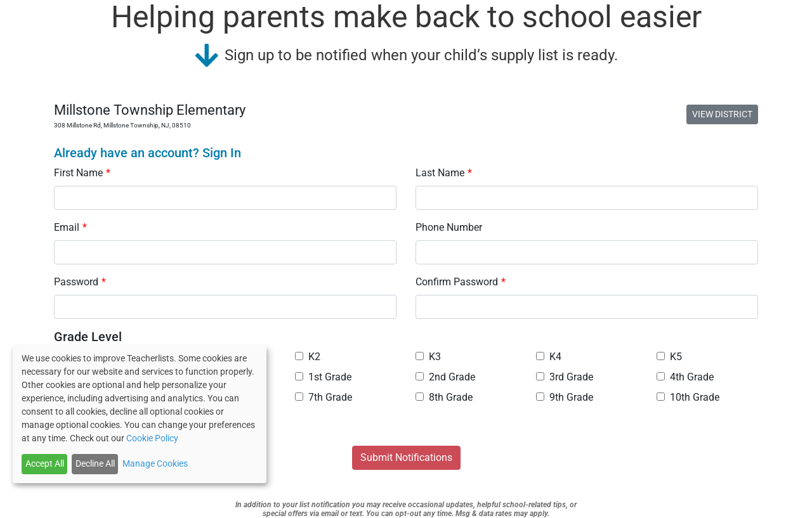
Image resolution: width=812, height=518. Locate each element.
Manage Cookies (155, 463)
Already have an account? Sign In (147, 153)
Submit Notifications (406, 457)
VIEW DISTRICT (722, 114)
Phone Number (449, 227)
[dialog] (140, 414)
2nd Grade (445, 377)
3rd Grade (565, 377)
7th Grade (324, 397)
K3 (428, 357)
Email (70, 227)
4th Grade (685, 377)
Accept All (45, 463)
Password (80, 282)
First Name (82, 173)
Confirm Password (461, 282)
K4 (549, 357)
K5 (669, 357)
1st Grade (323, 377)
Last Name (444, 173)
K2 (308, 357)
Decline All (95, 463)
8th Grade (444, 397)
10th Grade (688, 397)
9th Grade (565, 397)
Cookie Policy (152, 438)
